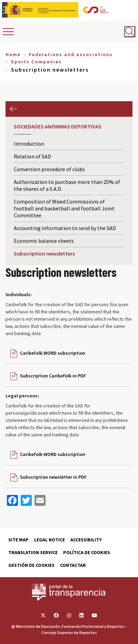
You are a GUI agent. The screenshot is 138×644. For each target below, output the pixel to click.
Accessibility (86, 540)
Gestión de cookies (31, 565)
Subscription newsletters (44, 253)
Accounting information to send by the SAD (65, 228)
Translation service (33, 552)
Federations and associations (71, 54)
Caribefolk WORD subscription (53, 353)
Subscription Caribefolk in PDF (53, 376)
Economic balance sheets (44, 241)
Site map (18, 540)
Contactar (73, 565)
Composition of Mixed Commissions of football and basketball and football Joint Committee (64, 208)
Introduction (29, 144)
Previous (13, 109)
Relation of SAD (32, 156)
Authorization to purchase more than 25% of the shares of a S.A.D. (67, 185)
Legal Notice (50, 540)
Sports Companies (36, 62)
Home (13, 54)
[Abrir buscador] (130, 32)
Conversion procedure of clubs (49, 169)
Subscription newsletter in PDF (53, 477)
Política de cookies (87, 552)
